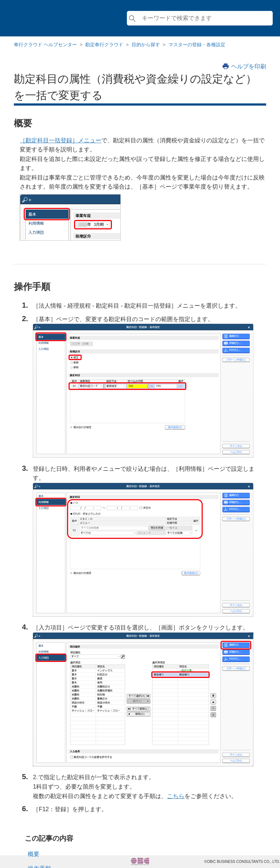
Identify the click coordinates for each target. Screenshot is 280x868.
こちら (176, 796)
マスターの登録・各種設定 (197, 45)
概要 (34, 854)
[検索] (200, 18)
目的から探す (146, 45)
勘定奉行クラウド (104, 45)
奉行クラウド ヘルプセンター (45, 45)
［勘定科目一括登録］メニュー (61, 140)
